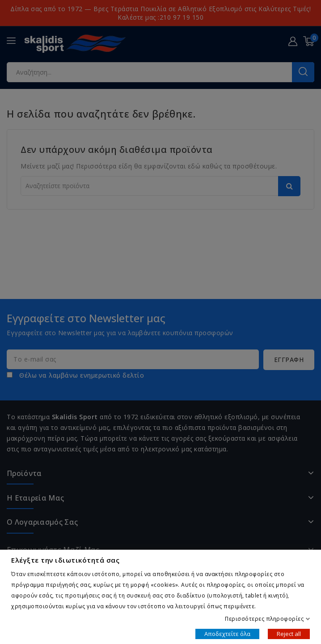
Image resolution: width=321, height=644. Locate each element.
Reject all (289, 633)
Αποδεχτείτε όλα (227, 633)
